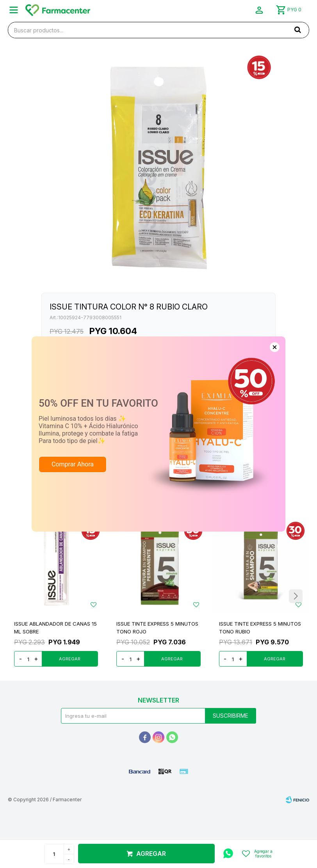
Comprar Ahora (73, 464)
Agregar (151, 854)
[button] (297, 30)
